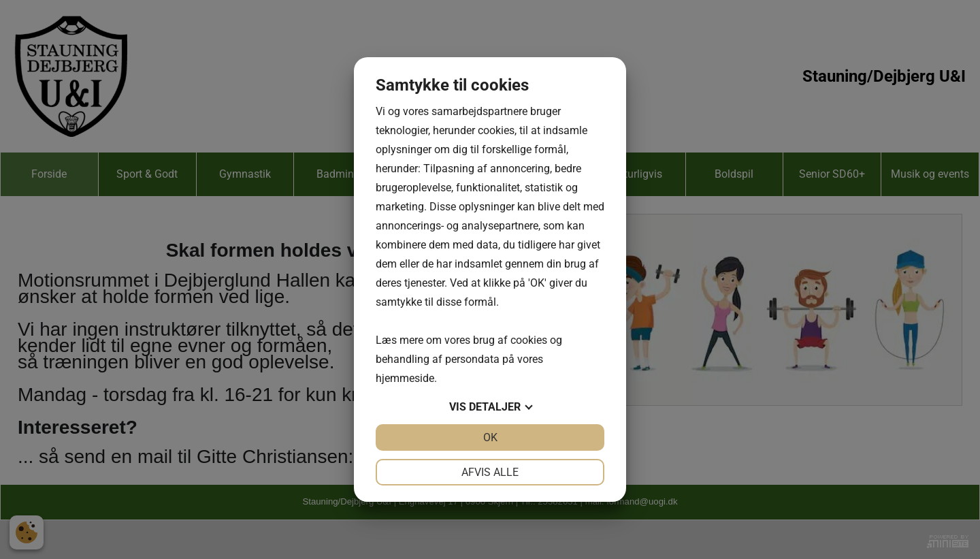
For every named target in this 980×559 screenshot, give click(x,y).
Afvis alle (490, 472)
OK (490, 437)
